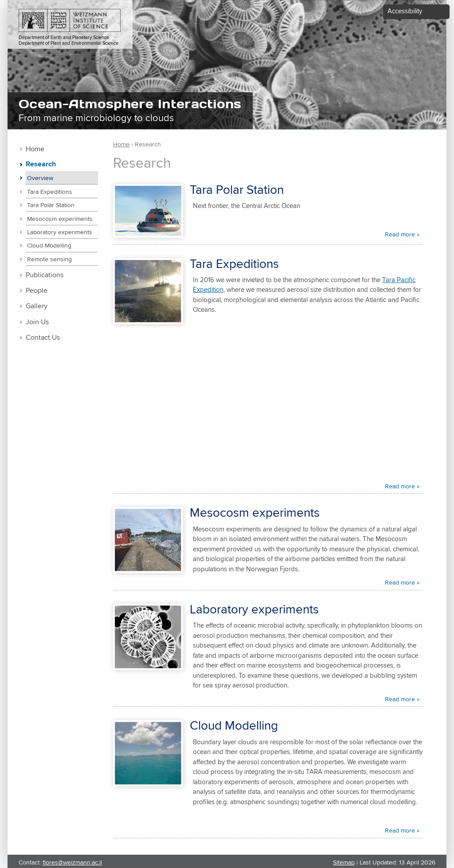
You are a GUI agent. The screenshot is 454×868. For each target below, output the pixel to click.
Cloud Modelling (49, 246)
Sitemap (344, 863)
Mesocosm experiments (60, 219)
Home (35, 149)
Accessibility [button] (405, 11)
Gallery (37, 306)
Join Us (37, 322)
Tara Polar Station (51, 205)
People (37, 291)
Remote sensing (49, 259)
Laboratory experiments (60, 232)
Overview (40, 178)
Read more (400, 235)
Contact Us (43, 338)
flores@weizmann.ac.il (72, 863)
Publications (45, 275)
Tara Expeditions (50, 192)
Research (41, 165)
